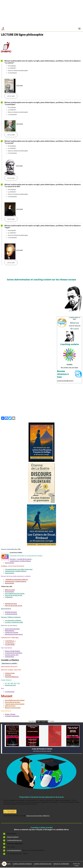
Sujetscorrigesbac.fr (13, 837)
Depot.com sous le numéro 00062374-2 (38, 816)
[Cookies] (4, 864)
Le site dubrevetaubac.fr (14, 850)
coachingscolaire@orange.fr (65, 381)
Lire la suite (19, 85)
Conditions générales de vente (43, 864)
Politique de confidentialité (61, 864)
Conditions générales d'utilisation (22, 864)
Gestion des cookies (76, 865)
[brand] (3, 29)
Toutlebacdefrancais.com (14, 840)
